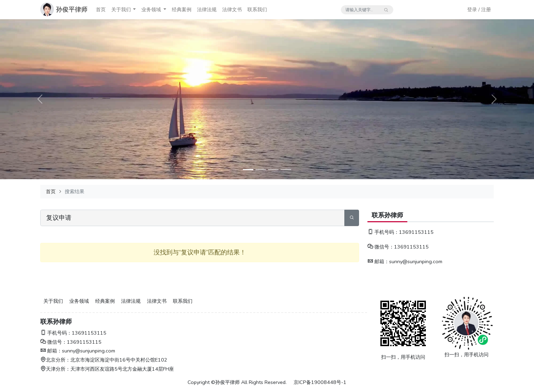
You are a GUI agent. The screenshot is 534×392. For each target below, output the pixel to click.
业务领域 (151, 9)
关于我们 (121, 9)
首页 (101, 9)
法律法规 (207, 9)
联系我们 (257, 9)
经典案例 (182, 9)
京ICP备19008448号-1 (320, 382)
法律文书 (232, 9)
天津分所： (55, 369)
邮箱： (378, 261)
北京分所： (55, 360)
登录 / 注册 (479, 9)
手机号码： (383, 232)
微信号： (381, 247)
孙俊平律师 (72, 9)
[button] (134, 10)
